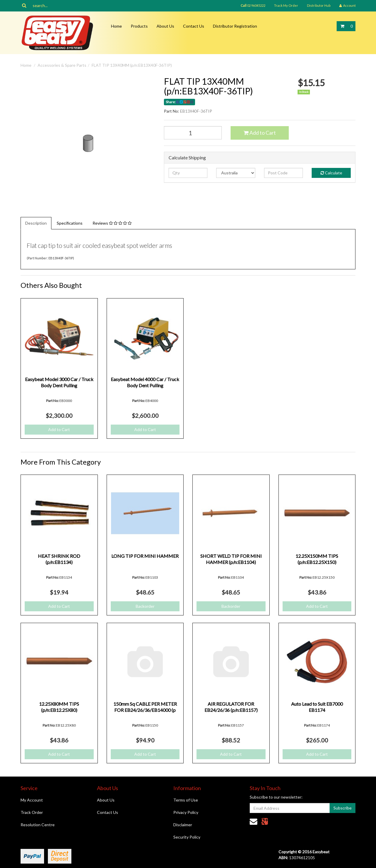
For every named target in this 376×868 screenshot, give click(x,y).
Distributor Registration (235, 26)
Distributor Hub (319, 5)
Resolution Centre (38, 825)
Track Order (32, 812)
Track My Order (286, 5)
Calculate (331, 173)
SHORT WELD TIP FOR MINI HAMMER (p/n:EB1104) (231, 559)
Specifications (70, 223)
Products (139, 26)
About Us (165, 26)
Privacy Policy (186, 812)
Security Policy (187, 837)
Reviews (112, 223)
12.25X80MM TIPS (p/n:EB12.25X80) (59, 707)
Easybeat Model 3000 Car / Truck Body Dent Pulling (59, 382)
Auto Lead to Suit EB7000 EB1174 (317, 707)
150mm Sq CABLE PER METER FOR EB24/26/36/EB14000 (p (145, 707)
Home (116, 26)
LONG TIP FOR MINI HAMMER (145, 556)
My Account (32, 800)
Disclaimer (183, 825)
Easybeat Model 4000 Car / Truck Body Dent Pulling (145, 382)
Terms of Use (186, 800)
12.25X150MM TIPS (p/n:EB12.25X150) (317, 559)
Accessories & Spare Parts (62, 65)
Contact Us (194, 26)
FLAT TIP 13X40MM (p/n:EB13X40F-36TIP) (132, 65)
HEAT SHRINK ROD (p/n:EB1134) (59, 559)
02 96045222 (253, 5)
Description (36, 223)
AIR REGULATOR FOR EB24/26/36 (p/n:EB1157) (231, 707)
